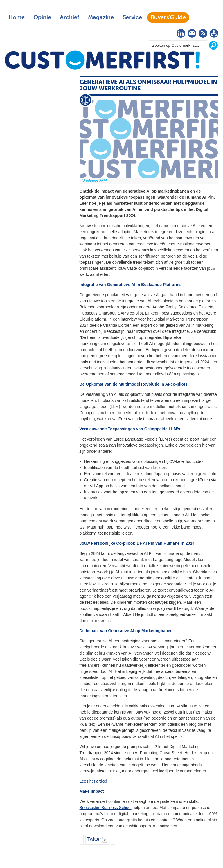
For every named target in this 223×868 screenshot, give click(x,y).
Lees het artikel (93, 781)
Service (132, 17)
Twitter (94, 839)
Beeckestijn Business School (106, 808)
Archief (70, 17)
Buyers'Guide (168, 17)
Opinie (42, 17)
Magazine (101, 17)
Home (17, 17)
